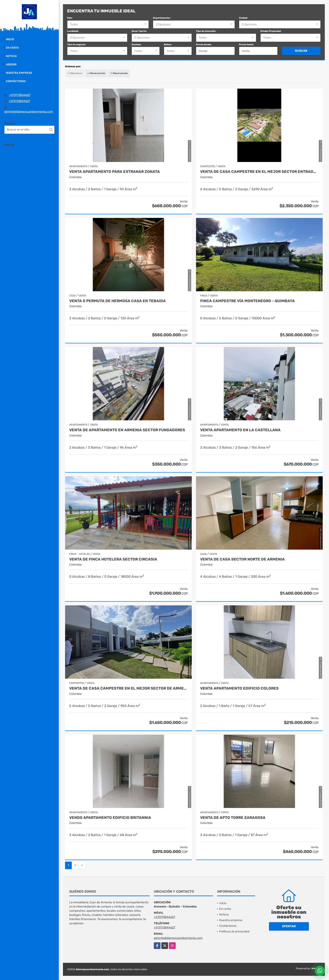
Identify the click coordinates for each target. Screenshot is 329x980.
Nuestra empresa (19, 73)
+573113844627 (20, 95)
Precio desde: (204, 45)
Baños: (168, 45)
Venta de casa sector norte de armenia (242, 559)
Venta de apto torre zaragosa (233, 818)
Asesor (11, 64)
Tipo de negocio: (76, 45)
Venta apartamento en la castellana (240, 430)
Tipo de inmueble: (206, 31)
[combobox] (108, 25)
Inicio (10, 39)
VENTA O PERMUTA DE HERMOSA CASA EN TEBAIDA (117, 301)
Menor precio (96, 73)
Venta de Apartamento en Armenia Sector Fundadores (127, 430)
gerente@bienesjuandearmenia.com (29, 112)
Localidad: (73, 31)
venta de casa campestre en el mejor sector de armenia (128, 688)
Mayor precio (119, 73)
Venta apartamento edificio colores (239, 688)
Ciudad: (243, 18)
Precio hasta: (246, 45)
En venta (12, 48)
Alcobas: (136, 45)
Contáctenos (16, 81)
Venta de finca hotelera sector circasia (113, 559)
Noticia (11, 56)
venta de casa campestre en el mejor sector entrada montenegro (259, 172)
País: (70, 18)
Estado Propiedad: (271, 31)
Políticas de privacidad (234, 931)
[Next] (82, 865)
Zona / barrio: (139, 31)
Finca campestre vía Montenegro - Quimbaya (247, 301)
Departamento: (162, 18)
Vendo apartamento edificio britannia (110, 818)
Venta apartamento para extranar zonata (115, 172)
